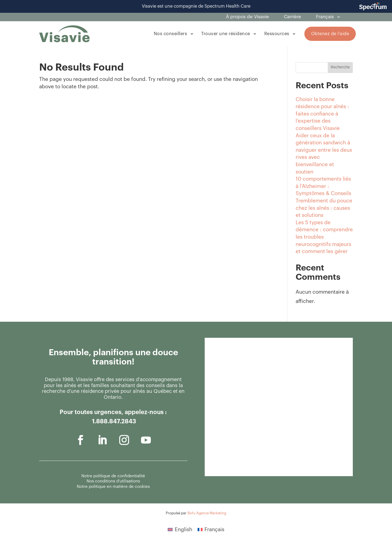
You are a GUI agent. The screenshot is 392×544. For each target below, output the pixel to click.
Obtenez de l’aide (330, 34)
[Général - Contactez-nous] (278, 406)
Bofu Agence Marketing (207, 513)
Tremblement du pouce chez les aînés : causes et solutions (324, 208)
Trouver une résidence (226, 34)
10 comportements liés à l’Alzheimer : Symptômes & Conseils (323, 186)
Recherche (340, 67)
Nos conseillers (171, 34)
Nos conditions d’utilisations (113, 481)
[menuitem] (328, 18)
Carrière (293, 17)
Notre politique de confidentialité (113, 476)
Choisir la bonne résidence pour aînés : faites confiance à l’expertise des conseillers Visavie (322, 114)
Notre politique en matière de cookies (113, 487)
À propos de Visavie (247, 17)
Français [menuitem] (214, 529)
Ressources (277, 34)
